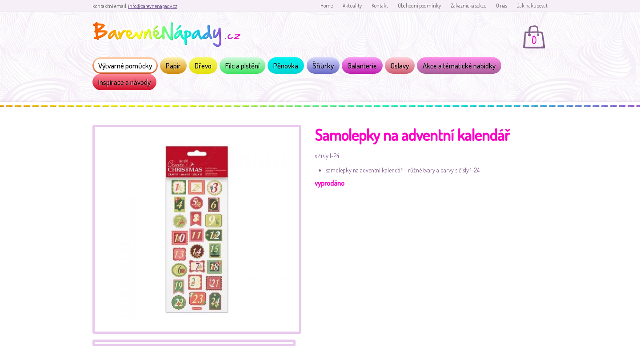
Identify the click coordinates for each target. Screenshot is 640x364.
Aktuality (352, 6)
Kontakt (380, 6)
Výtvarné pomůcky (125, 66)
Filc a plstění (242, 66)
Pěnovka (286, 66)
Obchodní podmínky (419, 6)
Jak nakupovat (532, 6)
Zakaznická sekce (468, 6)
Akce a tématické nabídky (459, 66)
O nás (502, 6)
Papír (173, 66)
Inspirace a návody (124, 82)
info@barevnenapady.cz (153, 6)
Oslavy (400, 66)
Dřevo (203, 66)
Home (327, 6)
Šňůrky (323, 66)
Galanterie (362, 66)
